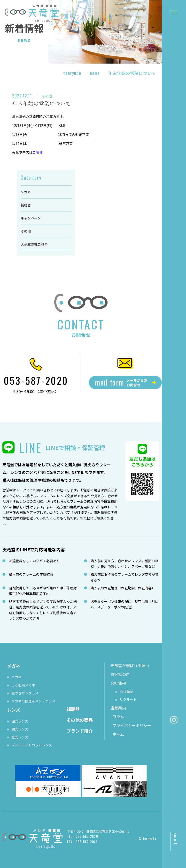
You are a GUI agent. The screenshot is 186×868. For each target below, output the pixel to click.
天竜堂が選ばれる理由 (130, 665)
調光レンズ (20, 729)
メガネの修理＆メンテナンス (33, 701)
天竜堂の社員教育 (34, 244)
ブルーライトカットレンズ (32, 745)
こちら (38, 152)
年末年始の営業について (41, 103)
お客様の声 (120, 674)
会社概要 (126, 691)
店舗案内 (118, 708)
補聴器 (26, 205)
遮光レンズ (20, 737)
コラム (118, 716)
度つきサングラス (25, 693)
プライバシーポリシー (132, 725)
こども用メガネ (23, 685)
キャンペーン (31, 218)
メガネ (26, 192)
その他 (47, 96)
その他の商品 (80, 720)
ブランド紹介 (80, 731)
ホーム (118, 734)
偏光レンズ (20, 721)
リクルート (128, 699)
